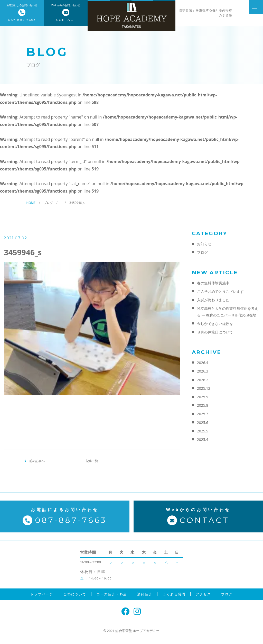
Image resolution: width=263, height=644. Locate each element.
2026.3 (203, 371)
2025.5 (203, 431)
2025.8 (203, 405)
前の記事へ (37, 460)
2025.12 (204, 388)
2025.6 (203, 423)
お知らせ (204, 244)
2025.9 (203, 397)
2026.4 (203, 363)
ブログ (202, 252)
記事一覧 (92, 460)
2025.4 (203, 439)
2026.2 (203, 380)
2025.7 (203, 414)
